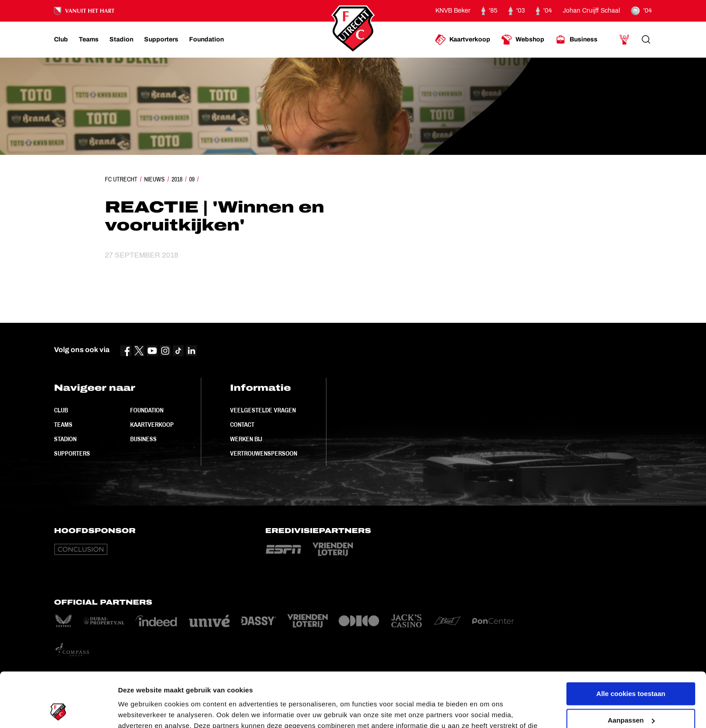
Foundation (147, 410)
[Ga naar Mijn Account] (625, 40)
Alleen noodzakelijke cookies (631, 695)
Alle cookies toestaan (631, 643)
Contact (242, 425)
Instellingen (137, 710)
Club (61, 410)
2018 (177, 179)
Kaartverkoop (152, 425)
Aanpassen (631, 669)
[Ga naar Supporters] (161, 40)
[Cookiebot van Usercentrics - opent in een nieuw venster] (58, 710)
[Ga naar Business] (576, 40)
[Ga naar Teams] (89, 40)
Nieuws (154, 179)
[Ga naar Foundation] (206, 40)
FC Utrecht (121, 179)
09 (192, 179)
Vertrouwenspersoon (264, 453)
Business (143, 439)
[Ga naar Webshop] (523, 40)
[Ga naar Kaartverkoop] (463, 40)
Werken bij (246, 439)
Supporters (72, 453)
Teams (63, 425)
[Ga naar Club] (61, 40)
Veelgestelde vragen (263, 410)
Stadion (65, 439)
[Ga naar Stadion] (121, 40)
